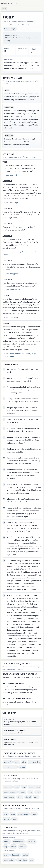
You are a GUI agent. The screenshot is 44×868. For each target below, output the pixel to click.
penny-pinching (33, 252)
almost (18, 354)
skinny (5, 255)
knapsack (31, 842)
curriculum (22, 860)
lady (6, 847)
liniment (23, 847)
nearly (29, 354)
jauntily (7, 842)
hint (32, 860)
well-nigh (14, 356)
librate (13, 847)
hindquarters (9, 860)
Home (4, 8)
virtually (6, 356)
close (12, 203)
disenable (16, 855)
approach (14, 175)
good (16, 274)
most (24, 354)
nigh (17, 203)
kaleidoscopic (19, 842)
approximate (15, 290)
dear (12, 274)
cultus (25, 855)
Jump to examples (10, 29)
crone (6, 855)
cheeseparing (15, 252)
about (12, 354)
